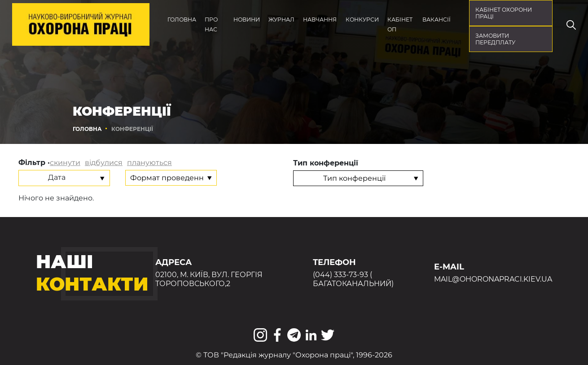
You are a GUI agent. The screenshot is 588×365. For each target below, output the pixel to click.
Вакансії (437, 20)
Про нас (211, 24)
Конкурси (362, 20)
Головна (182, 20)
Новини (247, 20)
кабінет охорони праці (504, 13)
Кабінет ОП (400, 24)
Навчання (320, 20)
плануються (149, 163)
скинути (65, 163)
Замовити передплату (495, 39)
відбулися (104, 163)
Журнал (281, 20)
